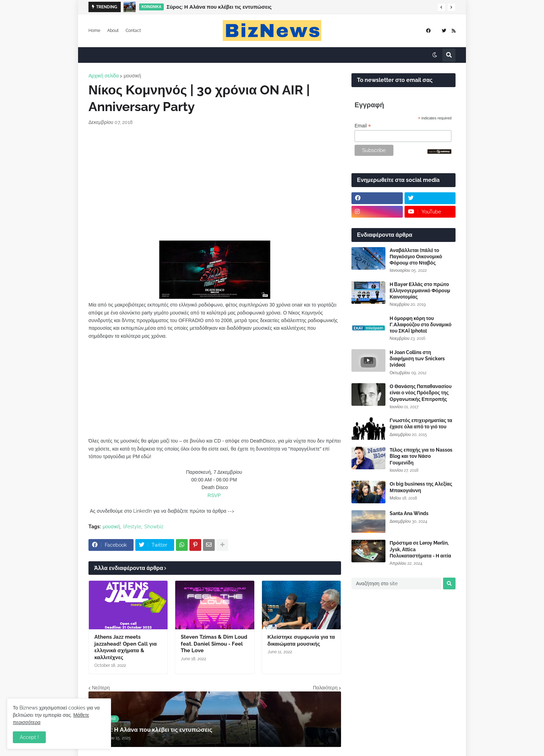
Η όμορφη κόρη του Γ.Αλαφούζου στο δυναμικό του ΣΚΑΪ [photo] (420, 325)
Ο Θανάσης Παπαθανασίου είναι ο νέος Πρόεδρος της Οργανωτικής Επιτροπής (421, 393)
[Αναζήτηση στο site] (396, 583)
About (113, 31)
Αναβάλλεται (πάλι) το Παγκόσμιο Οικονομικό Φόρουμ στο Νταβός (416, 257)
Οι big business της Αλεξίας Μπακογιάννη (421, 487)
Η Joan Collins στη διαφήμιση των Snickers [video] (417, 359)
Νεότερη (101, 688)
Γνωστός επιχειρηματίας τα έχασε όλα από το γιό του (421, 423)
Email (363, 126)
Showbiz (154, 527)
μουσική (132, 76)
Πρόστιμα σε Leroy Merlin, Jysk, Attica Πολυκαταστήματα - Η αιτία (420, 549)
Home (94, 31)
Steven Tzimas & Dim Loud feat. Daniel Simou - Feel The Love (214, 644)
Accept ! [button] (29, 737)
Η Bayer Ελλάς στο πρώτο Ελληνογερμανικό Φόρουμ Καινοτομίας (420, 291)
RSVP (214, 495)
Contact (133, 31)
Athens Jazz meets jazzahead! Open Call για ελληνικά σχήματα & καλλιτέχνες (126, 647)
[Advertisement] (215, 183)
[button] (441, 7)
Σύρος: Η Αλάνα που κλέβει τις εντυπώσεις (219, 7)
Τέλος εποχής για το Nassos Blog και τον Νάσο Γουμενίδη (421, 456)
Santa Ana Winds (409, 513)
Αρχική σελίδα (104, 76)
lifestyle (132, 527)
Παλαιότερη (325, 688)
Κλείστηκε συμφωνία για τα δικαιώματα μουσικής (301, 640)
